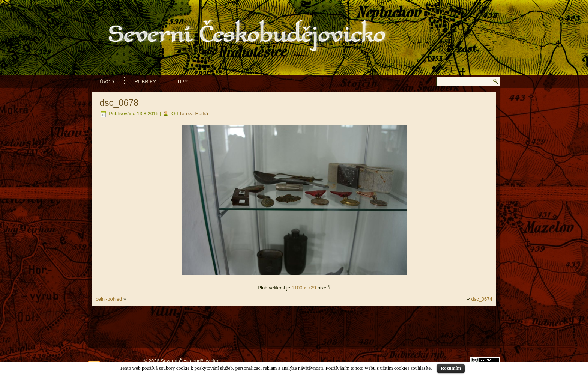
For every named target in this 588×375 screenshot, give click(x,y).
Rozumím (451, 368)
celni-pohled (109, 299)
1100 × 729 (304, 288)
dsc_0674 (481, 299)
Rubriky (145, 82)
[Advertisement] (294, 327)
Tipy (182, 82)
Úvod (107, 82)
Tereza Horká (194, 114)
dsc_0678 (119, 103)
